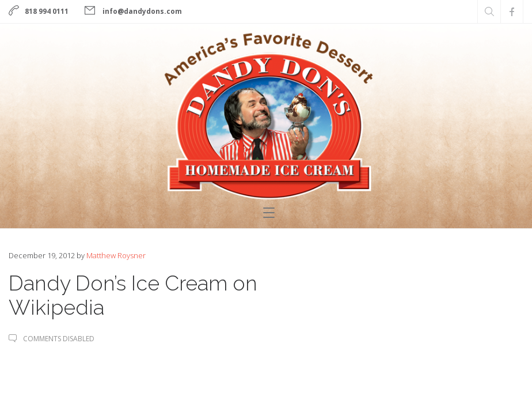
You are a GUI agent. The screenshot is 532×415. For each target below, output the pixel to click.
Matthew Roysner (116, 255)
